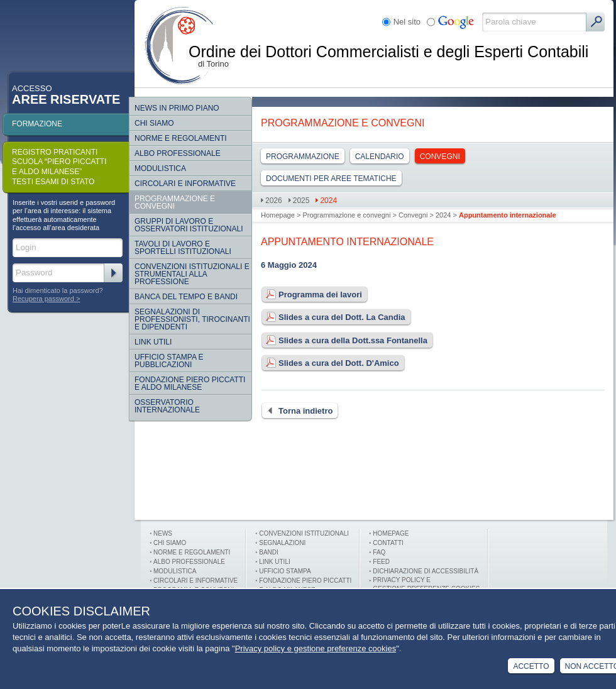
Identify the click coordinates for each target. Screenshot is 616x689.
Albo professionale (189, 562)
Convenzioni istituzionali (304, 533)
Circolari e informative (185, 184)
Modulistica (160, 168)
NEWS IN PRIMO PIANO (177, 108)
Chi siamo (154, 123)
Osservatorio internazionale (167, 406)
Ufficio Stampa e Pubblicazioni (169, 361)
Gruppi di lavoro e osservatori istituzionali (189, 225)
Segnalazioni (282, 543)
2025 (301, 201)
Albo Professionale (178, 153)
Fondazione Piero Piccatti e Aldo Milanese (190, 383)
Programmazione (303, 157)
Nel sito (407, 22)
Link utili (274, 562)
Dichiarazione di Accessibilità (426, 571)
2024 (328, 201)
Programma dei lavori (311, 295)
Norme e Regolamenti (192, 552)
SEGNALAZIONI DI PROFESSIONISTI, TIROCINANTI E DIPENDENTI (192, 319)
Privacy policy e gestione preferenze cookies (316, 648)
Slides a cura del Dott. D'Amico (330, 363)
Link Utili (153, 342)
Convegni (440, 157)
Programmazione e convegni (175, 202)
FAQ (379, 552)
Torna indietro (297, 411)
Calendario (380, 157)
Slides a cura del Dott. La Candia (333, 317)
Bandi (269, 552)
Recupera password (43, 299)
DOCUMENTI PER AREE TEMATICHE (331, 179)
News (163, 533)
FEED (381, 562)
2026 (274, 201)
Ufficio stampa (285, 571)
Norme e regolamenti (181, 138)
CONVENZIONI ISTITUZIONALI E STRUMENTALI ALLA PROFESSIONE (192, 274)
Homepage (278, 215)
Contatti (388, 543)
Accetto (531, 666)
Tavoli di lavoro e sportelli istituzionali (183, 248)
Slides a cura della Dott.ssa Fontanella (344, 341)
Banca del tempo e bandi (186, 297)
